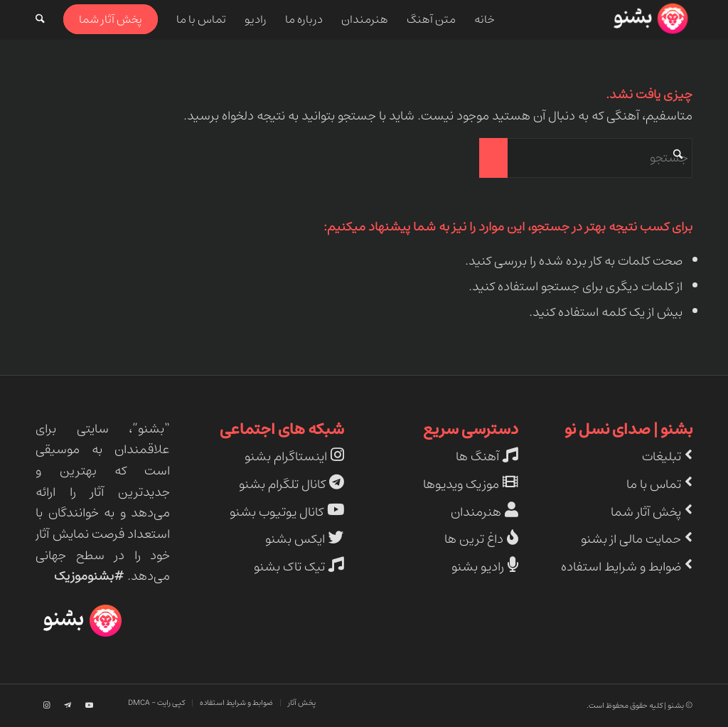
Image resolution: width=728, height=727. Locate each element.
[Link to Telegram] (68, 706)
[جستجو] (40, 19)
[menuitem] (485, 19)
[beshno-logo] (649, 19)
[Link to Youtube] (89, 706)
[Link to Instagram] (46, 706)
